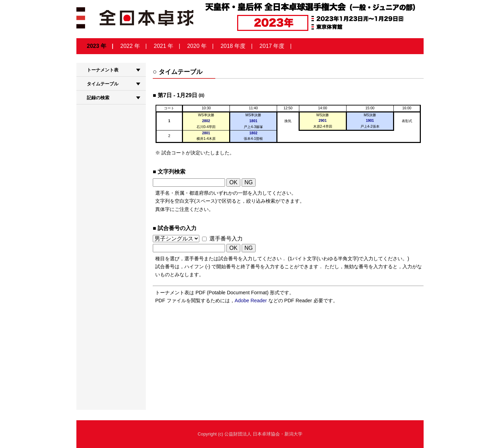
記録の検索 (98, 98)
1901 (370, 121)
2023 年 (97, 46)
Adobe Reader (251, 301)
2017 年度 (272, 46)
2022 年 (130, 46)
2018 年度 (233, 46)
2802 (206, 121)
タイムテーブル (103, 84)
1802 (253, 133)
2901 (323, 121)
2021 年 (164, 46)
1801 (253, 121)
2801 (206, 133)
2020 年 (197, 46)
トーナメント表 (103, 70)
